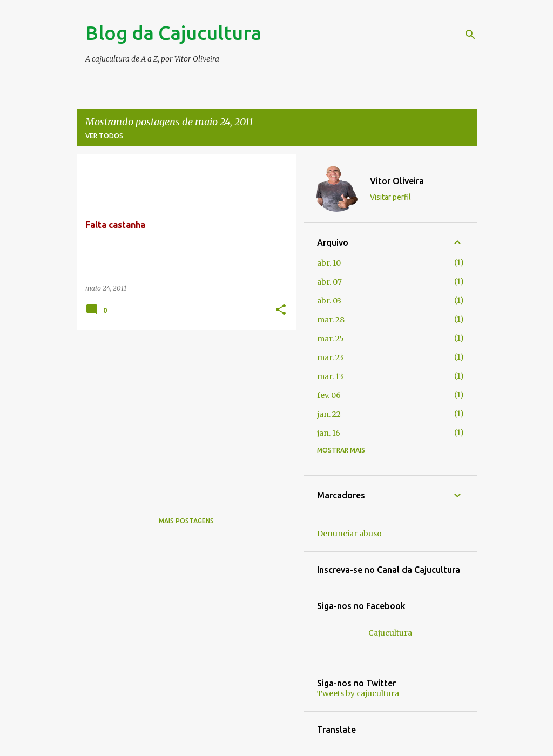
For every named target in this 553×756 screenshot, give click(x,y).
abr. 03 (329, 301)
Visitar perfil (390, 197)
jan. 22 (329, 414)
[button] (281, 310)
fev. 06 (329, 395)
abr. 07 (329, 282)
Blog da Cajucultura (173, 33)
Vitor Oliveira (397, 181)
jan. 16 (329, 433)
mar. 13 (330, 376)
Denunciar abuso (349, 534)
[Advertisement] (182, 414)
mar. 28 (331, 320)
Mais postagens (186, 521)
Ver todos (104, 136)
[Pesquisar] (470, 35)
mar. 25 (331, 339)
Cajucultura (390, 633)
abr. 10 (329, 263)
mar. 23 (330, 357)
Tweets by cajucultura (358, 693)
